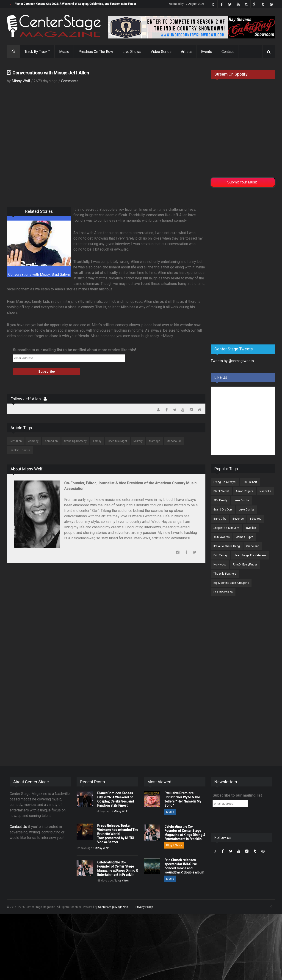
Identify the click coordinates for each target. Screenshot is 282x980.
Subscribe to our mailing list (237, 795)
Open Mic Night (117, 441)
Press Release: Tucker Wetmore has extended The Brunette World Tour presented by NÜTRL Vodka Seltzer (118, 834)
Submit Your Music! (243, 182)
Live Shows (132, 52)
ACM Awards (222, 537)
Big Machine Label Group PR (231, 583)
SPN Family (220, 500)
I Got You (256, 519)
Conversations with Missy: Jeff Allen (51, 73)
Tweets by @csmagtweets (232, 361)
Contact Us (18, 827)
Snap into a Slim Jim (226, 528)
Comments (70, 81)
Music (64, 52)
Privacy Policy (144, 907)
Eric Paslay (220, 555)
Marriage (155, 441)
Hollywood (220, 565)
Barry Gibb (220, 519)
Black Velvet (221, 491)
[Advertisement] (241, 265)
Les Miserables (223, 592)
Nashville (265, 491)
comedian (51, 441)
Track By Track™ (37, 52)
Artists (186, 52)
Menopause (174, 441)
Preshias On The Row (96, 52)
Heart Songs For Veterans (250, 555)
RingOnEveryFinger (245, 565)
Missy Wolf (21, 81)
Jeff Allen (16, 441)
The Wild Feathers (225, 574)
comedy (33, 441)
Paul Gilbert (250, 482)
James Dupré (245, 537)
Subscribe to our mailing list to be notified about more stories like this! (75, 350)
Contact (228, 52)
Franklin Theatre (20, 450)
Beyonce (238, 519)
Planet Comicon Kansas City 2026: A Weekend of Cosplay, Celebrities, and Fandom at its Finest (75, 4)
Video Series (161, 52)
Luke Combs (242, 500)
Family (97, 441)
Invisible (251, 528)
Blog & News (174, 845)
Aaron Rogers (244, 491)
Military (138, 441)
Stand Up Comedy (75, 441)
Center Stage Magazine (113, 907)
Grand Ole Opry (223, 510)
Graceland (253, 546)
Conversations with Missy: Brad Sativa (39, 274)
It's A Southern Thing (227, 546)
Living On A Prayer (225, 482)
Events (207, 52)
